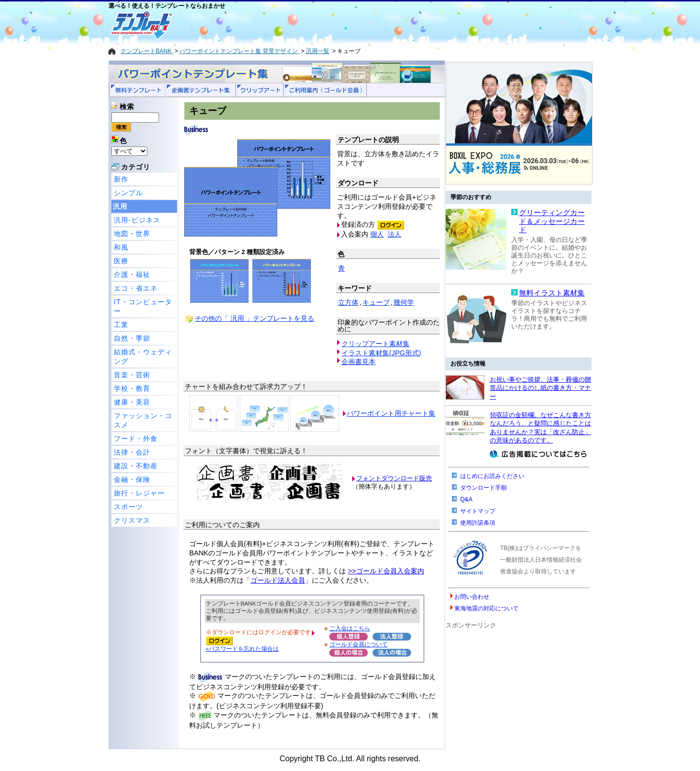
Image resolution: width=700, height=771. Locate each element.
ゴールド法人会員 (278, 580)
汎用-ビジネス (137, 220)
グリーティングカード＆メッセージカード (552, 221)
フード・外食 (136, 439)
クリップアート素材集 (376, 344)
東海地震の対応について (486, 608)
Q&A (466, 499)
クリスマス (132, 520)
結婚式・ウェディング (143, 357)
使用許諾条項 (478, 523)
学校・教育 (132, 388)
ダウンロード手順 (484, 488)
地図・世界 (132, 234)
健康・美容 (132, 402)
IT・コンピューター (143, 306)
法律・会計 (132, 452)
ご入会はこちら (350, 628)
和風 (121, 247)
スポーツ (128, 507)
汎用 (120, 206)
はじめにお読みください (492, 476)
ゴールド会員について (359, 644)
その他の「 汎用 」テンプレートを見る (254, 318)
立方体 (348, 302)
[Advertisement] (315, 25)
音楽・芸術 (132, 375)
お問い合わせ (472, 597)
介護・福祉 (132, 275)
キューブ (376, 302)
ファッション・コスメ (143, 420)
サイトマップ (478, 511)
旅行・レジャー (139, 493)
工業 (121, 325)
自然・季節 (132, 338)
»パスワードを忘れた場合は (242, 649)
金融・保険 (132, 479)
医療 (121, 261)
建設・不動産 (136, 466)
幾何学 (404, 302)
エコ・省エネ (136, 288)
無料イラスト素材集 (552, 293)
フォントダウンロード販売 (394, 478)
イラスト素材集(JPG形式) (381, 353)
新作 (121, 179)
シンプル (128, 193)
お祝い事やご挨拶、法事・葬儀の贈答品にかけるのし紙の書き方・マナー (540, 388)
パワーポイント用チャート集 (391, 413)
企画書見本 (359, 362)
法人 (395, 234)
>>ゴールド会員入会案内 (386, 571)
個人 (377, 234)
